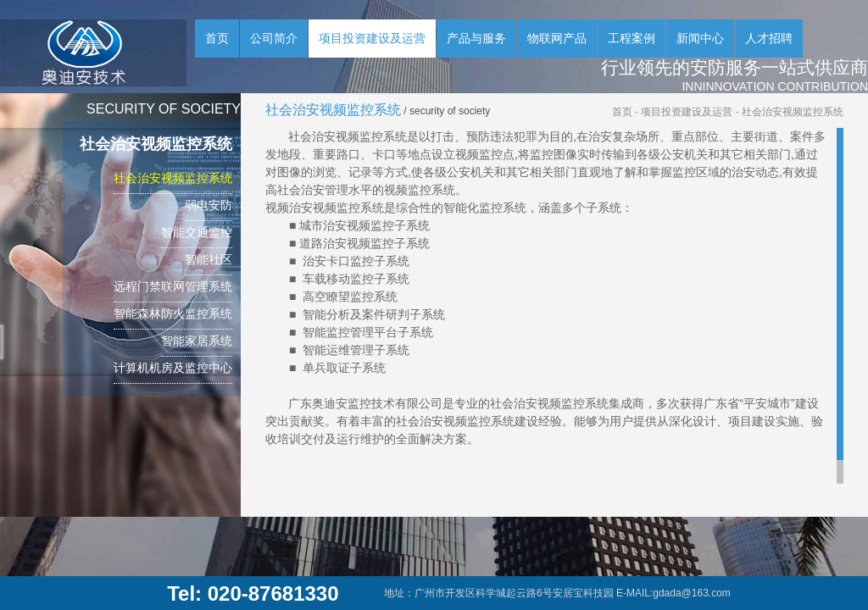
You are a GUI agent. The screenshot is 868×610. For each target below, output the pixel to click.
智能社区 (209, 259)
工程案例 (632, 38)
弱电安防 (209, 205)
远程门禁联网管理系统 (173, 286)
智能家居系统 (197, 341)
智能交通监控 (197, 232)
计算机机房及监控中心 (173, 368)
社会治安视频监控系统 (173, 178)
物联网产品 (557, 38)
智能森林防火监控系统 (173, 313)
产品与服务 (476, 38)
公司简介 (274, 38)
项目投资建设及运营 (372, 38)
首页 (217, 38)
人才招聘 (769, 38)
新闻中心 (700, 38)
